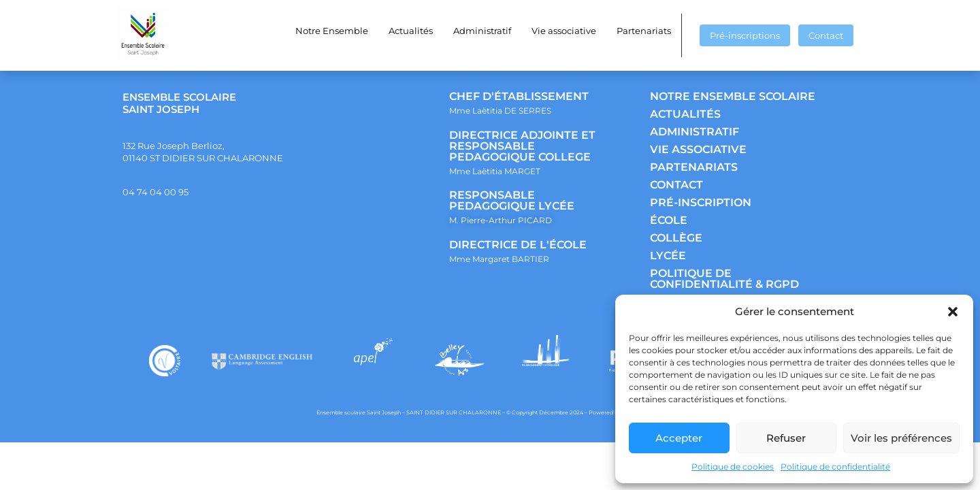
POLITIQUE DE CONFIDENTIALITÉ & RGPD (724, 279)
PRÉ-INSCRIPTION (701, 202)
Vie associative (564, 31)
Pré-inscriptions (745, 35)
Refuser (786, 438)
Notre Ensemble (332, 31)
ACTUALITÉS (685, 114)
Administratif (482, 31)
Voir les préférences (901, 438)
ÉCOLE (669, 220)
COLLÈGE (676, 238)
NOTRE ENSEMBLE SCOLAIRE (733, 96)
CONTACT (676, 185)
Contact (826, 35)
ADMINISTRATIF (695, 132)
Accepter (679, 438)
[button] (953, 312)
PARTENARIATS (694, 167)
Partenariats (644, 31)
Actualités (411, 31)
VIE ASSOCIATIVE (698, 149)
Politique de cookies (733, 467)
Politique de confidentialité (835, 467)
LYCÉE (668, 256)
